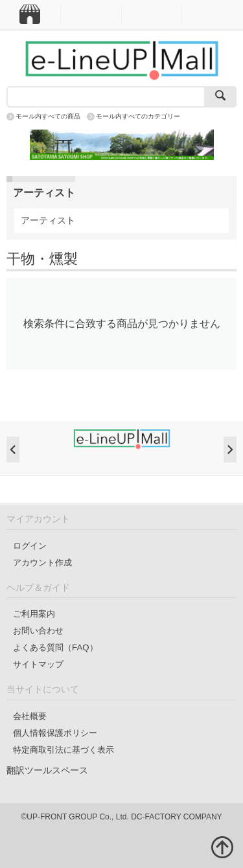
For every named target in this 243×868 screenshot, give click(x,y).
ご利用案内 (34, 614)
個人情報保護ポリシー (55, 733)
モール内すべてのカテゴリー (138, 116)
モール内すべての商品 (48, 116)
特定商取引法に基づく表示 (64, 750)
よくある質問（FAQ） (55, 647)
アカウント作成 (42, 563)
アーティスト (48, 220)
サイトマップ (38, 664)
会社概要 (30, 716)
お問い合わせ (38, 631)
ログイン (30, 546)
